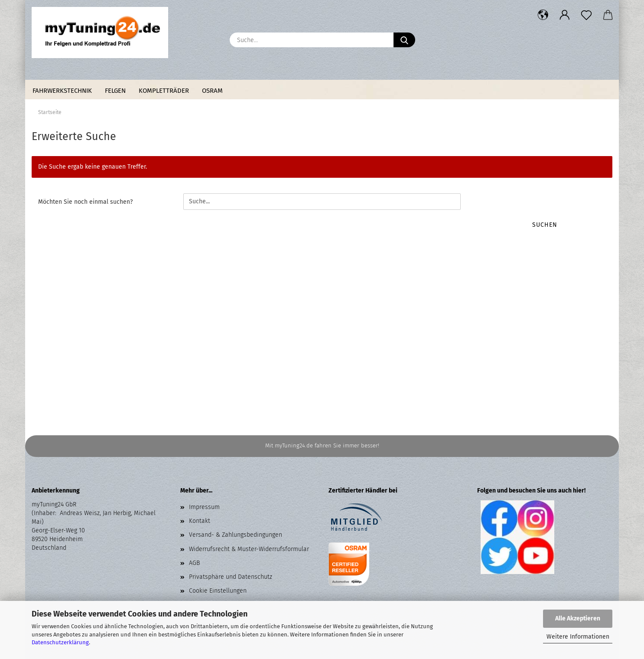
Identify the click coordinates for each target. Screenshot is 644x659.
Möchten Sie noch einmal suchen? (85, 202)
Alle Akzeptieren (578, 618)
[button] (543, 15)
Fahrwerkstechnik (62, 91)
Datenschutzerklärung (60, 642)
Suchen (545, 225)
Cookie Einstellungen (218, 591)
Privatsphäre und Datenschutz (231, 577)
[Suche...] (404, 40)
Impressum (204, 507)
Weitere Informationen (578, 637)
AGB (194, 563)
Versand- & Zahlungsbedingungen (236, 535)
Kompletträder (164, 91)
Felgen (115, 91)
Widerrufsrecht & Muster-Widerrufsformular (249, 549)
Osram (212, 91)
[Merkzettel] (586, 15)
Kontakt (200, 521)
